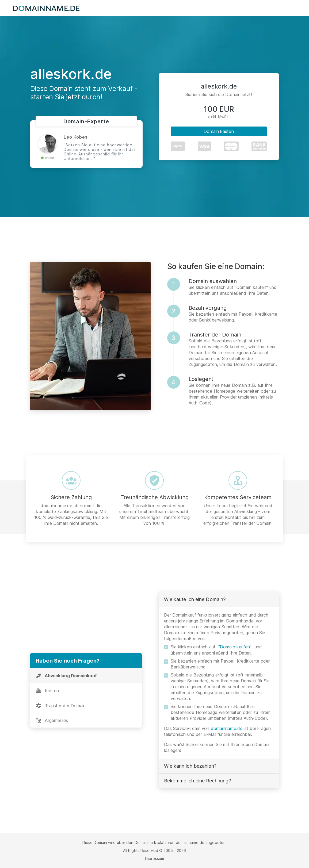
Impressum (154, 859)
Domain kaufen (219, 131)
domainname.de (227, 728)
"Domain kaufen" (235, 647)
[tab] (86, 676)
